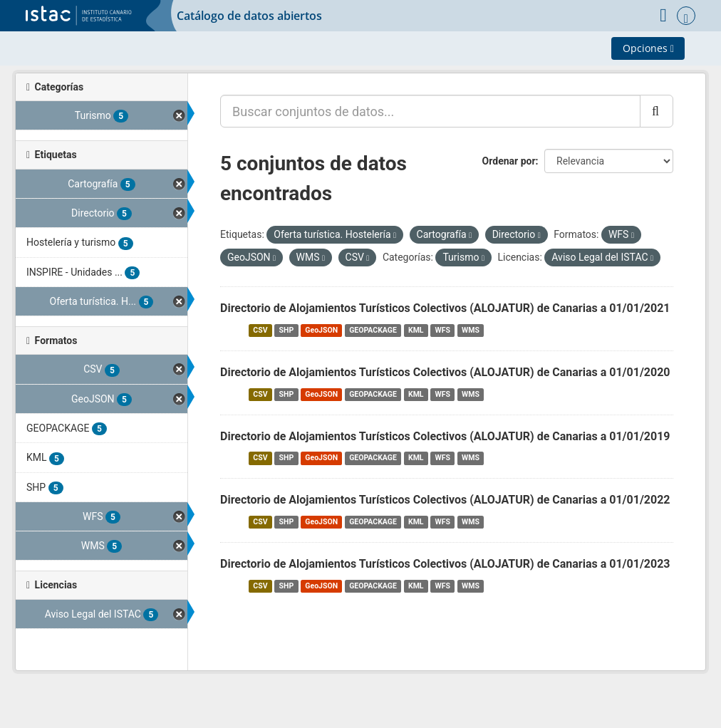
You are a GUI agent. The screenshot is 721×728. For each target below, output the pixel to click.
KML (416, 330)
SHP (287, 330)
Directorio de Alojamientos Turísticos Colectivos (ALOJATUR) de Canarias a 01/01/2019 (445, 436)
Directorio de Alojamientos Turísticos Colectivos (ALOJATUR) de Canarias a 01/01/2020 (445, 372)
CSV (260, 330)
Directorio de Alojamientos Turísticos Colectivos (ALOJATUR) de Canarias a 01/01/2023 (445, 564)
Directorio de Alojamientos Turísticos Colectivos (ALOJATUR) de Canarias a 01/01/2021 (445, 308)
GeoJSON (321, 330)
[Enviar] (657, 111)
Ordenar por (509, 161)
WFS (443, 330)
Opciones (648, 48)
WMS (471, 330)
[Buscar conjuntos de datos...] (430, 111)
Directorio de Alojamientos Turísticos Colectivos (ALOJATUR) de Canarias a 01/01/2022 (445, 500)
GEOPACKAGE (373, 330)
